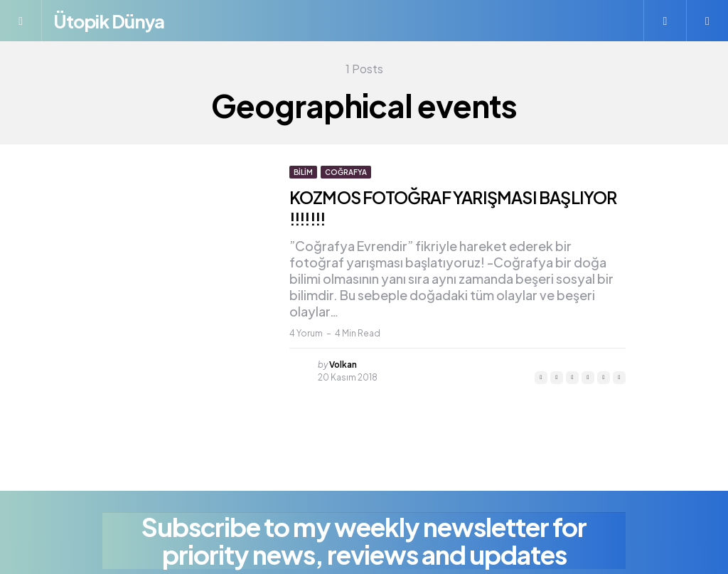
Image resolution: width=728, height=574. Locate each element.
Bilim (303, 172)
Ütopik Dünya (114, 20)
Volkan (343, 365)
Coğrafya (346, 172)
